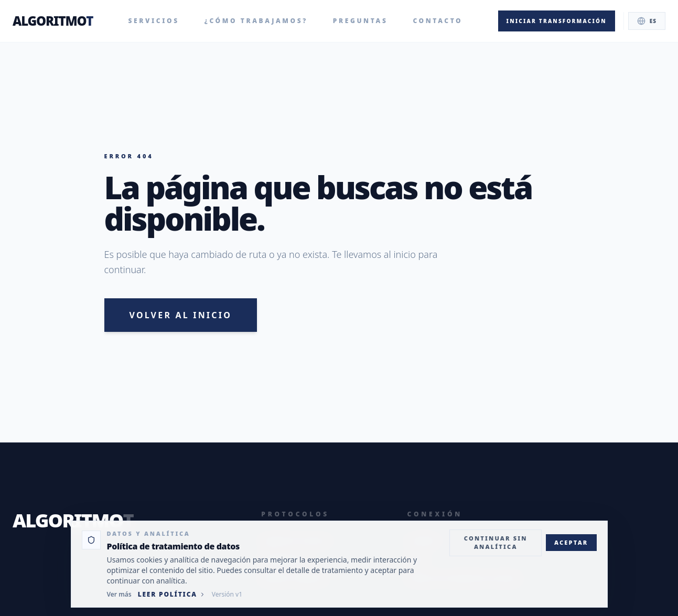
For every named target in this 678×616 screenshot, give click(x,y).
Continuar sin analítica (496, 543)
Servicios (154, 21)
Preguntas (360, 21)
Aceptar (571, 542)
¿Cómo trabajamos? (256, 21)
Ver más (119, 595)
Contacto (438, 21)
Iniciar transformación (557, 21)
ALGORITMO (53, 21)
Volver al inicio (181, 315)
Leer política (172, 595)
